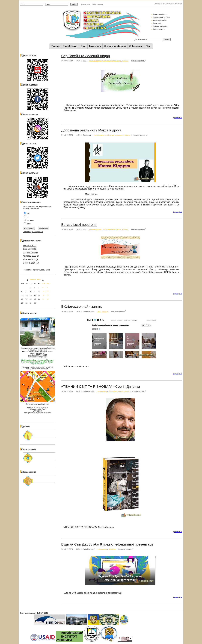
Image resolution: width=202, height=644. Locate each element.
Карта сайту (157, 23)
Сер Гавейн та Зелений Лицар (86, 56)
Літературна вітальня (115, 46)
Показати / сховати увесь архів (37, 270)
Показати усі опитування (33, 232)
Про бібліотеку (70, 46)
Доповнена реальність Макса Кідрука (91, 130)
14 (27, 295)
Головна (56, 46)
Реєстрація (86, 4)
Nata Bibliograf (89, 311)
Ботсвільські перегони (79, 225)
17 (39, 295)
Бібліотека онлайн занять (82, 307)
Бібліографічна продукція (119, 391)
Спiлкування (136, 46)
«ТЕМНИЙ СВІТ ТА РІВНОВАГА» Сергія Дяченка (101, 387)
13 (22, 295)
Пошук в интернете (160, 26)
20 (22, 299)
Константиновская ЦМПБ (31, 613)
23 (35, 299)
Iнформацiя (95, 46)
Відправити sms (159, 29)
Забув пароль (98, 4)
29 (31, 303)
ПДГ (99, 311)
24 (39, 299)
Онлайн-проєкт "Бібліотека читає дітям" (105, 61)
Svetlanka (87, 135)
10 (39, 291)
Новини (125, 61)
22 (31, 299)
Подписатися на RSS (161, 17)
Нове (83, 46)
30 (35, 303)
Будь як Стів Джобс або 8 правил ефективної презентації (107, 544)
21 (27, 299)
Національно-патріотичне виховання (108, 135)
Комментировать (138, 61)
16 (35, 295)
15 (31, 295)
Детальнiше (178, 118)
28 (27, 303)
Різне (148, 46)
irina (85, 61)
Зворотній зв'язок (160, 20)
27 (22, 303)
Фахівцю (105, 311)
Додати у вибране (160, 14)
